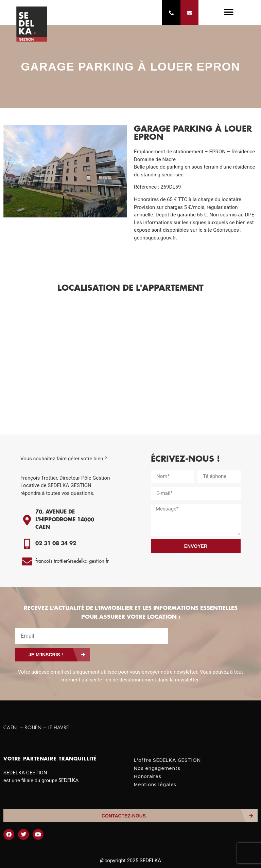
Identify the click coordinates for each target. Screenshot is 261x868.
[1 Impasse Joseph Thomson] (130, 367)
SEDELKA (69, 781)
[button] (229, 13)
